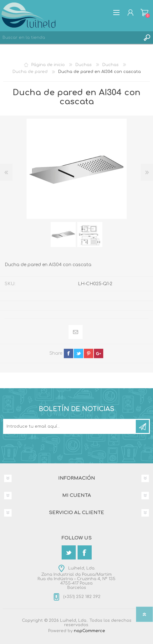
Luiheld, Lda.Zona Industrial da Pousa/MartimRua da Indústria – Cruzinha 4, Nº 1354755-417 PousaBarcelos (76, 578)
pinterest (89, 353)
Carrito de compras (144, 13)
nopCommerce (89, 631)
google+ (99, 353)
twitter (79, 353)
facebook (69, 353)
